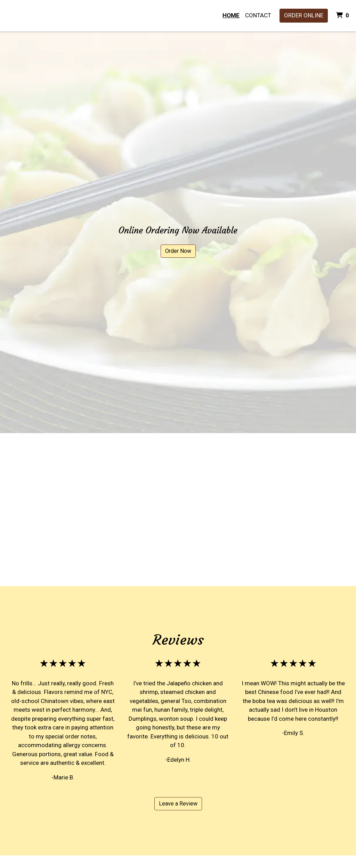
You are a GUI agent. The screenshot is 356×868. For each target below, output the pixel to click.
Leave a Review (178, 804)
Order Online (304, 15)
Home (231, 15)
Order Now (178, 251)
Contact (258, 15)
